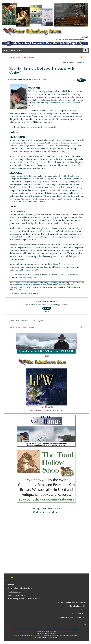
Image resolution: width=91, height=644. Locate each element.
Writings (18, 57)
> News (84, 610)
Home (12, 57)
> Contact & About (79, 614)
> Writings (10, 585)
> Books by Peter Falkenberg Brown (20, 588)
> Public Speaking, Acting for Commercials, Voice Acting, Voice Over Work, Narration (23, 595)
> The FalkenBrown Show (77, 606)
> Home (9, 581)
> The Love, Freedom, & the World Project (71, 602)
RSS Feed (83, 624)
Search (84, 37)
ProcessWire (34, 635)
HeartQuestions (29, 57)
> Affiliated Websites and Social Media (72, 617)
